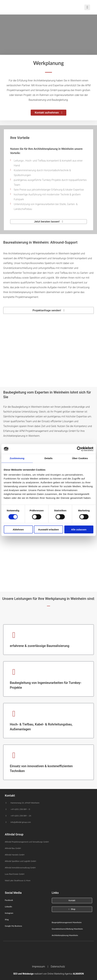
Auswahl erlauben (48, 529)
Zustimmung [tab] (17, 458)
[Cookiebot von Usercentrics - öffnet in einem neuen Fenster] (79, 449)
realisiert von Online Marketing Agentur (48, 974)
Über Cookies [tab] (80, 458)
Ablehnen (18, 529)
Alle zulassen (79, 529)
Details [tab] (49, 458)
